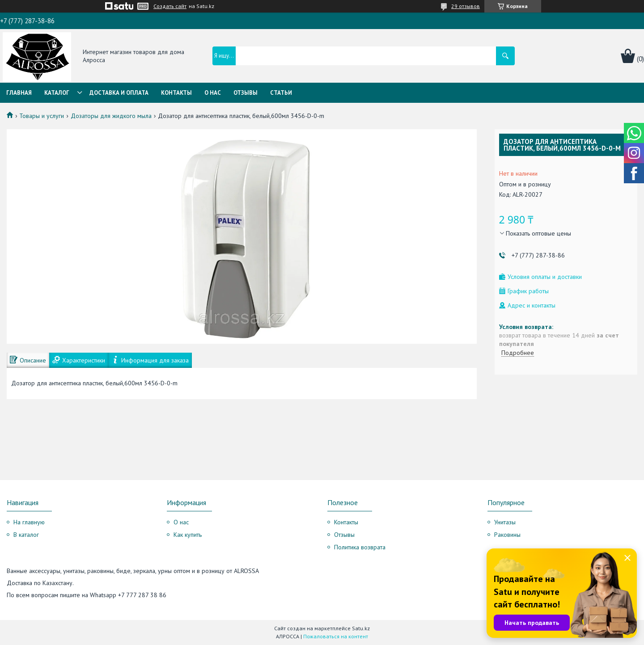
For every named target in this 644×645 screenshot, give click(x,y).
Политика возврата (360, 547)
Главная (19, 93)
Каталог (57, 93)
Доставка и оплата (119, 93)
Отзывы (246, 93)
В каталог (26, 535)
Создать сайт (170, 6)
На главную (29, 522)
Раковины (507, 535)
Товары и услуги (42, 116)
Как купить (188, 535)
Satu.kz (361, 628)
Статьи (281, 93)
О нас (213, 93)
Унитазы (505, 522)
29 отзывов (466, 6)
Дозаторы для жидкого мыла (111, 116)
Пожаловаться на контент (336, 636)
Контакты (176, 93)
